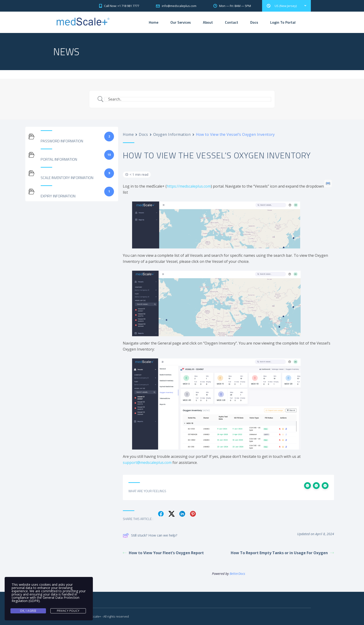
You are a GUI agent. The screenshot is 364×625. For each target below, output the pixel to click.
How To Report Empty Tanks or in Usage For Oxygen (282, 553)
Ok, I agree (28, 611)
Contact (232, 22)
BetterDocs (237, 574)
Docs (254, 22)
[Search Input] (188, 99)
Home (154, 22)
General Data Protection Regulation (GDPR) (45, 599)
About (208, 22)
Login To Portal (283, 22)
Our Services (181, 22)
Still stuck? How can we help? (150, 535)
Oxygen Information (172, 134)
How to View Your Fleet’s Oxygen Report (163, 553)
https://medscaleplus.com (189, 186)
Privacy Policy (68, 611)
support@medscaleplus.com (147, 462)
